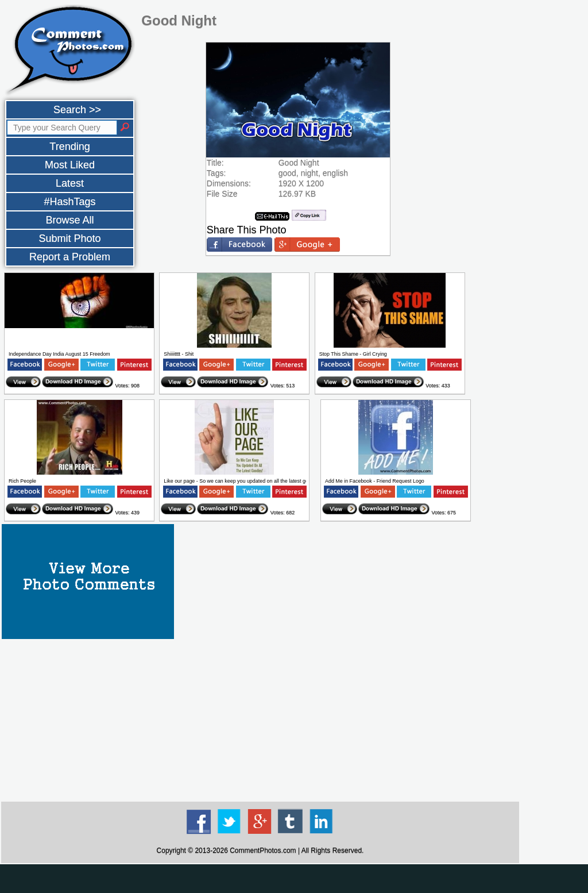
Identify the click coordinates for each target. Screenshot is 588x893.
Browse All (69, 220)
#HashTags (69, 202)
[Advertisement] (260, 719)
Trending (69, 147)
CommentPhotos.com (263, 850)
